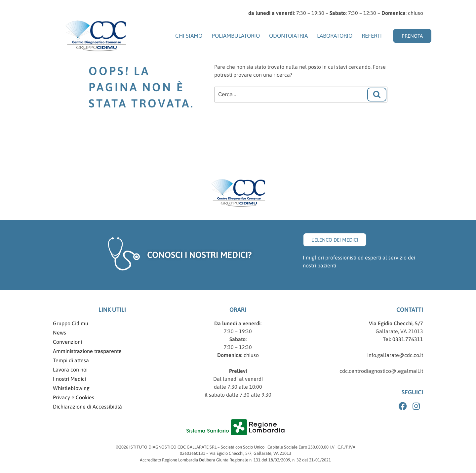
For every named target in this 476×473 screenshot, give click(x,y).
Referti (372, 36)
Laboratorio (335, 36)
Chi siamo (189, 36)
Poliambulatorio (236, 36)
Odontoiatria (288, 36)
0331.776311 (407, 339)
